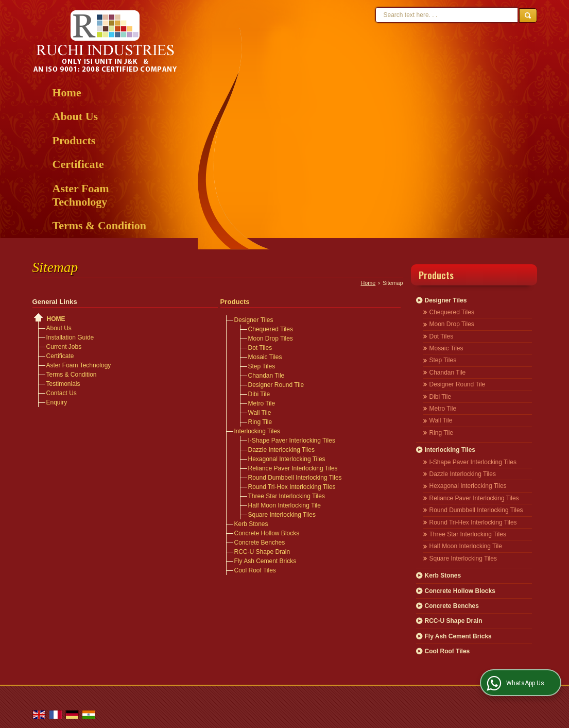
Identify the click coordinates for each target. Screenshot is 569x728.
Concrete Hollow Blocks (267, 533)
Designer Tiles (254, 320)
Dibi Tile (259, 394)
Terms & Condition (100, 225)
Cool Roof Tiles (255, 570)
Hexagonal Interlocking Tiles (287, 459)
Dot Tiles (260, 348)
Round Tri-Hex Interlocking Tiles (292, 487)
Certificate (78, 164)
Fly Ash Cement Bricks (265, 561)
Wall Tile (260, 413)
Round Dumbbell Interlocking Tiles (295, 478)
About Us (75, 116)
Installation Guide (70, 337)
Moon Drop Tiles (271, 338)
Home (67, 92)
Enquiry (57, 402)
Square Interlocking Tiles (282, 515)
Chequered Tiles (271, 329)
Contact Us (62, 393)
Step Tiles (262, 366)
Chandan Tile (266, 376)
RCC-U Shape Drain (262, 552)
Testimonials (63, 384)
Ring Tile (260, 422)
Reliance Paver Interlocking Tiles (293, 468)
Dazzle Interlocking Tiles (281, 450)
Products (74, 140)
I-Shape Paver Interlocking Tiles (292, 441)
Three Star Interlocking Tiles (287, 496)
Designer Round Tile (276, 385)
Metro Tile (262, 403)
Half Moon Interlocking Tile (284, 505)
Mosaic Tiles (265, 357)
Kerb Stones (251, 524)
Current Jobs (64, 347)
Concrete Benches (260, 543)
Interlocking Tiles (257, 431)
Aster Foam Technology (81, 195)
